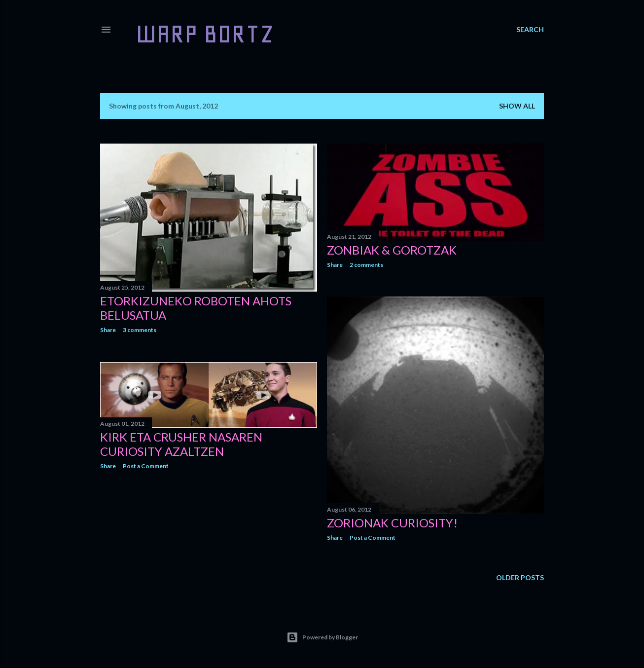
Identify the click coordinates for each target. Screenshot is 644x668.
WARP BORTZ (205, 34)
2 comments (366, 265)
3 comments (140, 330)
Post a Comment (373, 538)
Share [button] (108, 330)
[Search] (530, 30)
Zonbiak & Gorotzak (392, 250)
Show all (517, 106)
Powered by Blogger (322, 637)
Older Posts (520, 577)
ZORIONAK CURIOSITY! (392, 523)
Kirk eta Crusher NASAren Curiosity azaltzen (181, 444)
